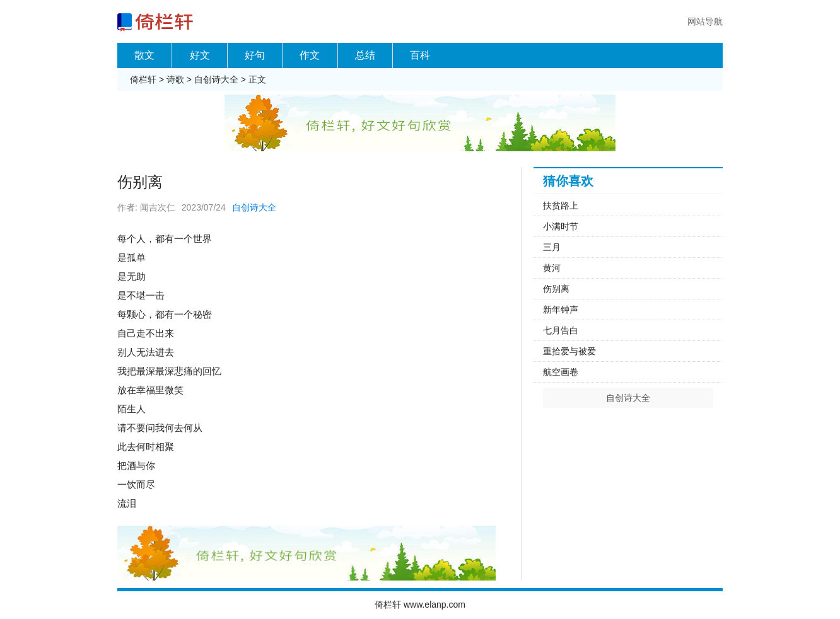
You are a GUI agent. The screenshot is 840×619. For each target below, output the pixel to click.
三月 (552, 247)
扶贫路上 (561, 205)
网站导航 (705, 21)
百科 (420, 55)
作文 (310, 55)
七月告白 (561, 330)
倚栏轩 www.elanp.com (420, 605)
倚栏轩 (143, 79)
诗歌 (175, 79)
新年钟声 (561, 309)
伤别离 (556, 289)
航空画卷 (561, 372)
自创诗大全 (216, 79)
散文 (144, 55)
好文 (200, 55)
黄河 (552, 268)
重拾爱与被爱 (569, 351)
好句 (255, 55)
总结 (365, 55)
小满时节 (561, 226)
